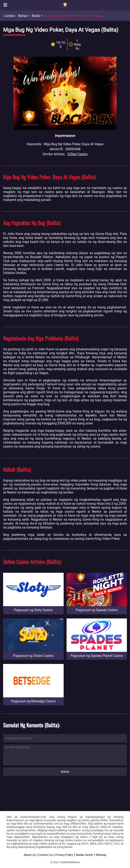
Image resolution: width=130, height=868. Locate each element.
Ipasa (65, 771)
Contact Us (45, 855)
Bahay (23, 16)
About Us (30, 855)
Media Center (84, 855)
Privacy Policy (64, 855)
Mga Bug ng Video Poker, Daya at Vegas (74, 16)
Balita (36, 16)
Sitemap (101, 855)
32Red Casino (77, 154)
